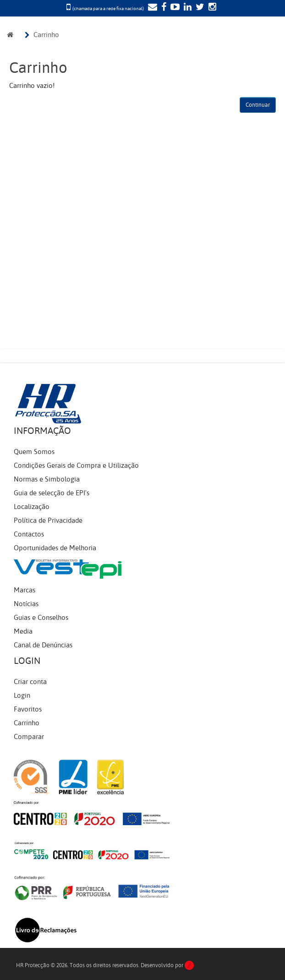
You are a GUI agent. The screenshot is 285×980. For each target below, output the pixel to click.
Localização (32, 507)
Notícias (26, 604)
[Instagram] (211, 8)
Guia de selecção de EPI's (52, 493)
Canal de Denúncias (43, 645)
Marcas (25, 590)
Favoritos (28, 709)
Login (22, 695)
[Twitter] (199, 8)
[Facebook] (163, 8)
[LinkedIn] (186, 8)
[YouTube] (174, 8)
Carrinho (46, 35)
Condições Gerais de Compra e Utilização (76, 465)
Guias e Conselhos (41, 618)
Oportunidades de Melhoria (55, 548)
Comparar (29, 737)
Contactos (29, 534)
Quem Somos (34, 452)
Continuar (258, 105)
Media (23, 631)
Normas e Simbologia (47, 479)
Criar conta (30, 682)
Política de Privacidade (48, 520)
